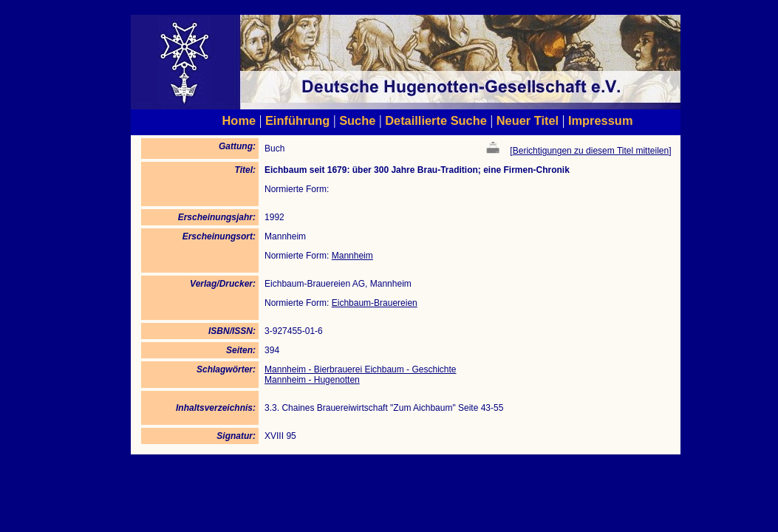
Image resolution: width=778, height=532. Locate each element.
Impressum (601, 120)
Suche (357, 120)
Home (239, 120)
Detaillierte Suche (436, 120)
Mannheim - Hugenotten (312, 380)
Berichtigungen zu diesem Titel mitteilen (591, 151)
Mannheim (352, 256)
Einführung (297, 120)
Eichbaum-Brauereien (375, 303)
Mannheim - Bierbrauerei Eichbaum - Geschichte (360, 369)
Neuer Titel (528, 120)
